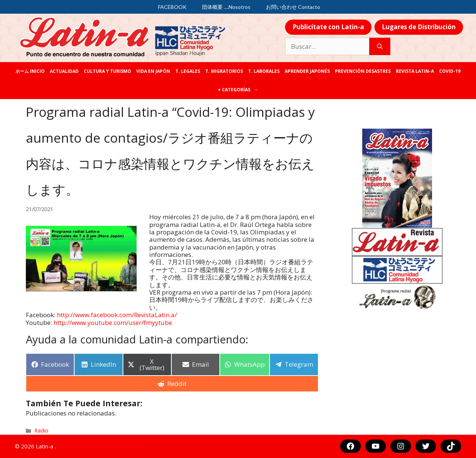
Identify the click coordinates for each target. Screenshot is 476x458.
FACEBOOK (172, 7)
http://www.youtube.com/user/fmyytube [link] (113, 323)
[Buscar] (380, 47)
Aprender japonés (307, 71)
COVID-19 (450, 71)
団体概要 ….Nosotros (226, 7)
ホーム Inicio (30, 71)
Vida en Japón (153, 71)
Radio (41, 430)
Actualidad (64, 71)
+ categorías (239, 90)
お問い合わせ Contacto (293, 7)
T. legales (188, 71)
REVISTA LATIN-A (415, 71)
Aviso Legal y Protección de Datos (101, 446)
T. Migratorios (224, 71)
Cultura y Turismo (107, 71)
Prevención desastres (363, 71)
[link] (117, 315)
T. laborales (264, 71)
